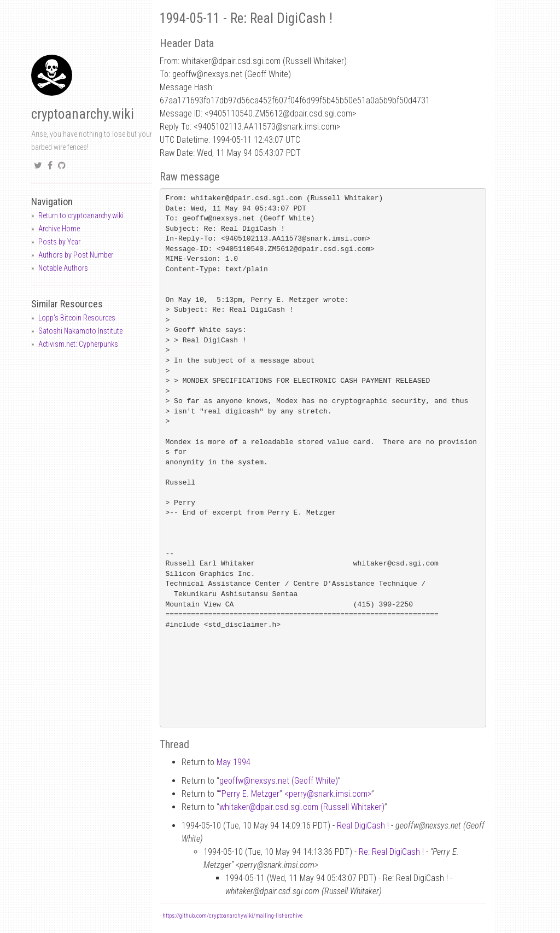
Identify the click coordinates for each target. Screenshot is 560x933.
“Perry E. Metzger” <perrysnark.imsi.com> (295, 794)
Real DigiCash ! (363, 826)
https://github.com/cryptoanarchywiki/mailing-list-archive (232, 916)
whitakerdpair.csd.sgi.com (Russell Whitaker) (302, 807)
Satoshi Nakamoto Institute (80, 331)
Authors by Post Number (76, 255)
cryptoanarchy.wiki (83, 114)
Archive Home (59, 229)
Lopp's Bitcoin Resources (77, 318)
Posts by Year (59, 242)
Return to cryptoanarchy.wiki (81, 215)
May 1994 (234, 762)
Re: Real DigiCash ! (391, 852)
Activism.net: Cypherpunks (78, 344)
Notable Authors (63, 268)
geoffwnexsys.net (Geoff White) (279, 781)
